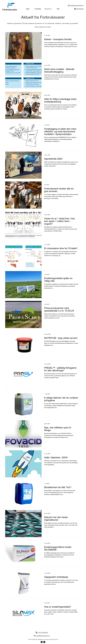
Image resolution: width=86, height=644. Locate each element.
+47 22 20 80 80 (43, 633)
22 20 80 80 (80, 9)
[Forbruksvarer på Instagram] (44, 642)
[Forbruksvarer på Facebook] (42, 642)
